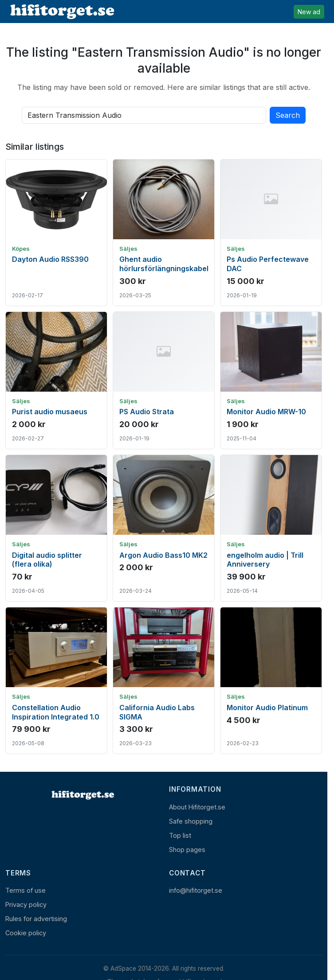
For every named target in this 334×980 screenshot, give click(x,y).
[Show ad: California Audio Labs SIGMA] (164, 681)
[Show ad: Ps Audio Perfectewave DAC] (271, 233)
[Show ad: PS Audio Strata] (164, 380)
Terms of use (26, 890)
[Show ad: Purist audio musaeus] (56, 380)
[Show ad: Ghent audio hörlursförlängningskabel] (164, 233)
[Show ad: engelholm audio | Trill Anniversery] (271, 528)
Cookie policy (26, 933)
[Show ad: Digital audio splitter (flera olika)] (56, 528)
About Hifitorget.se (197, 807)
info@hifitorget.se (196, 890)
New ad (309, 12)
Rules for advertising (36, 919)
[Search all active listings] (144, 115)
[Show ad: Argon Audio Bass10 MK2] (164, 528)
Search (288, 115)
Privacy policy (26, 904)
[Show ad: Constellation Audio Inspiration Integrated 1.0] (56, 681)
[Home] (82, 795)
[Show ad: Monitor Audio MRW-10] (271, 380)
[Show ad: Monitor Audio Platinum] (271, 681)
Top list (180, 835)
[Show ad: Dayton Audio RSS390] (56, 233)
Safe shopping (191, 821)
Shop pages (187, 850)
